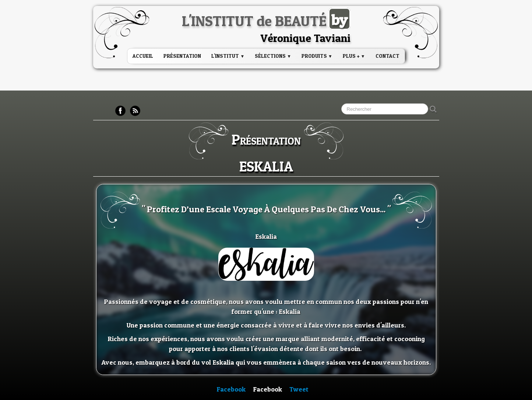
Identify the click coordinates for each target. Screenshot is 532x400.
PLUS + (354, 56)
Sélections (273, 56)
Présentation (182, 56)
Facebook (231, 389)
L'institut (228, 56)
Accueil (143, 56)
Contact (387, 56)
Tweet (299, 389)
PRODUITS (317, 56)
